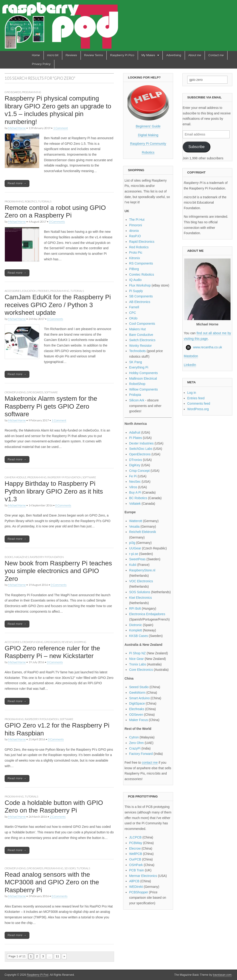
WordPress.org (198, 409)
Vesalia (134, 526)
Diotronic (136, 625)
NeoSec (135, 482)
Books (9, 557)
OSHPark (136, 865)
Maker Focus (139, 720)
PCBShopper (139, 892)
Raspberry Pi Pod (38, 975)
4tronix (134, 231)
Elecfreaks (137, 709)
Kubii (133, 565)
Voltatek (135, 504)
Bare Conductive (141, 335)
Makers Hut (137, 329)
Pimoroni (136, 225)
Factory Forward (141, 754)
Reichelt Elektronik (143, 532)
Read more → (17, 183)
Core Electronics (141, 670)
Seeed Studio (139, 687)
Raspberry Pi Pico (122, 55)
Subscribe (196, 147)
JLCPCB (135, 837)
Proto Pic (136, 252)
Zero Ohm (136, 743)
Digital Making (148, 135)
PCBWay (136, 843)
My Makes (148, 55)
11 (57, 956)
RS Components (141, 263)
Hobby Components (143, 373)
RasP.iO (135, 236)
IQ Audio (135, 280)
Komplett (136, 630)
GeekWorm (137, 693)
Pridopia (135, 395)
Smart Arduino (139, 698)
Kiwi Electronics (140, 598)
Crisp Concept (139, 471)
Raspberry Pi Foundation (64, 477)
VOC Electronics (141, 581)
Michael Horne (17, 128)
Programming (32, 92)
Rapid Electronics (142, 242)
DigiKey (135, 465)
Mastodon (191, 356)
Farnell (134, 307)
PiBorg (134, 269)
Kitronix (135, 258)
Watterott (136, 521)
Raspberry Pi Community (148, 144)
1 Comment (61, 128)
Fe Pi (133, 476)
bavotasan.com (222, 975)
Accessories (13, 291)
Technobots (137, 351)
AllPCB (134, 881)
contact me (150, 763)
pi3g (132, 543)
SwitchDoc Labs (141, 449)
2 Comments (58, 817)
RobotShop (137, 384)
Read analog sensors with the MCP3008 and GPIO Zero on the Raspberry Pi (52, 882)
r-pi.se (134, 554)
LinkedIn (190, 365)
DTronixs (136, 460)
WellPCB (136, 854)
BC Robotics (138, 498)
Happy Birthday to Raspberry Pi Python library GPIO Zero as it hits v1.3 (54, 491)
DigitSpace (137, 703)
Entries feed (196, 398)
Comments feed (199, 403)
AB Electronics (140, 302)
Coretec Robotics (142, 274)
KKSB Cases (139, 636)
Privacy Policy (41, 64)
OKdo (133, 318)
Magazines (22, 557)
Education (29, 291)
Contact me (216, 55)
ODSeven (136, 715)
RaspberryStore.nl (142, 570)
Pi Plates (136, 438)
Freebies (43, 291)
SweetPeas (137, 559)
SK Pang (136, 362)
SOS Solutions (140, 592)
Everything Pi (139, 367)
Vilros (133, 487)
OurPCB (135, 859)
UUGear (135, 548)
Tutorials (45, 201)
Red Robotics (139, 247)
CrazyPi (135, 748)
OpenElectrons (140, 454)
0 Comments (57, 222)
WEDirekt (136, 887)
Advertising (174, 55)
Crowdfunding (15, 392)
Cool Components (142, 324)
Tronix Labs (138, 664)
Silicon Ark (137, 400)
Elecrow (135, 848)
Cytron (134, 737)
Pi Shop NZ (137, 653)
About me (195, 55)
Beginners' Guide (148, 126)
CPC (133, 313)
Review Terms (94, 55)
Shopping (80, 642)
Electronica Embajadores (147, 614)
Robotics (31, 201)
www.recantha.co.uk (207, 347)
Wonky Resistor (140, 346)
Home (36, 55)
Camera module (16, 477)
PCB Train (137, 870)
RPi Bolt (135, 608)
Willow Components (143, 389)
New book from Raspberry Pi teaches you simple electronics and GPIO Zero (58, 571)
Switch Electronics (142, 340)
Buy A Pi (135, 492)
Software (51, 392)
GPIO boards (13, 92)
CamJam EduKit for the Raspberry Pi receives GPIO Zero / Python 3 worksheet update (58, 305)
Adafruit (135, 432)
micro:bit (53, 55)
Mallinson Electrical (143, 378)
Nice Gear (136, 659)
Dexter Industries (141, 443)
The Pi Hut (137, 220)
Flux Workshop (140, 285)
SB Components (141, 296)
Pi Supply (136, 291)
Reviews (71, 55)
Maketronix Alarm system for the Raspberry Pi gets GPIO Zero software (51, 406)
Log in (192, 393)
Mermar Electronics (143, 876)
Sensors (70, 868)
